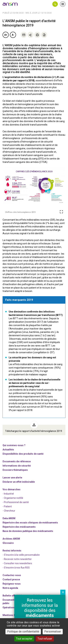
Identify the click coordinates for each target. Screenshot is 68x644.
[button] (55, 4)
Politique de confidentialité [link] (23, 632)
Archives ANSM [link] (11, 539)
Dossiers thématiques (15, 470)
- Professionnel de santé (16, 502)
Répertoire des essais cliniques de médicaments (30, 523)
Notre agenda (10, 588)
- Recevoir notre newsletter (17, 559)
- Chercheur (9, 511)
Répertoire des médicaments (19, 527)
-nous (12, 584)
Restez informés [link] (12, 551)
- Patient (7, 506)
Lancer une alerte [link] (12, 478)
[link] (10, 4)
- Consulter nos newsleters (17, 563)
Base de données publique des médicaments (28, 531)
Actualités (8, 450)
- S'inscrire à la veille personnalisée (21, 555)
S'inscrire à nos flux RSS (17, 568)
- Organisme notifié (13, 498)
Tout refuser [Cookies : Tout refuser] (45, 639)
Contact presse (11, 579)
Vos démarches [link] (12, 489)
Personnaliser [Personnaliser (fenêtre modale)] (53, 632)
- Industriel (8, 494)
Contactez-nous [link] (12, 575)
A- (13, 35)
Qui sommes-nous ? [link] (14, 445)
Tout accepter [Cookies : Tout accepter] (24, 639)
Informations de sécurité (17, 466)
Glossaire (8, 543)
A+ (6, 35)
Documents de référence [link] (17, 461)
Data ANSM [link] (9, 518)
